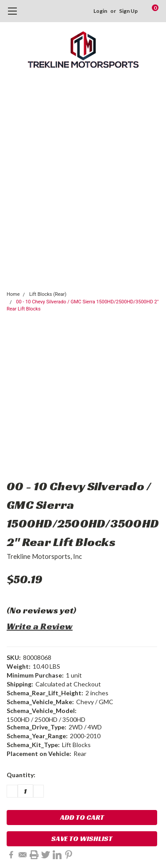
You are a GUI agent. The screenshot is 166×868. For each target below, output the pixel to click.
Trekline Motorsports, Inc (44, 556)
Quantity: (21, 775)
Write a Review (40, 626)
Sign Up (128, 11)
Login (100, 11)
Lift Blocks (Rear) (48, 294)
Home (13, 294)
